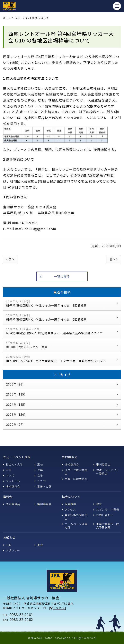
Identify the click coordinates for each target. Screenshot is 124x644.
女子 (39, 475)
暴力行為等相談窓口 (75, 517)
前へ (114, 259)
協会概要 (69, 504)
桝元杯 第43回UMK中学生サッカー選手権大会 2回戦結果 (62, 317)
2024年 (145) (62, 404)
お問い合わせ (103, 515)
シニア (40, 481)
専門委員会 (70, 457)
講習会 (8, 497)
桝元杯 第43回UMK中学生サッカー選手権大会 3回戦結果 (62, 304)
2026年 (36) (62, 384)
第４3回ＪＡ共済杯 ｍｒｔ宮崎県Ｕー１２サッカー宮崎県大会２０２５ (62, 359)
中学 (7, 470)
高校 (39, 464)
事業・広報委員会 (75, 479)
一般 (7, 545)
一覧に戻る (55, 276)
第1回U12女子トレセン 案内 (62, 345)
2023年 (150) (62, 414)
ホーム (8, 18)
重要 (39, 545)
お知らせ (9, 537)
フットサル (12, 481)
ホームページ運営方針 (75, 526)
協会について (71, 497)
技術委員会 (12, 486)
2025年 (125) (62, 394)
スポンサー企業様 (106, 510)
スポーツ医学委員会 (75, 472)
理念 (98, 504)
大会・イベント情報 (27, 18)
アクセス (69, 510)
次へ (10, 259)
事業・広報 (43, 486)
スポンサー (12, 550)
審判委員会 (102, 464)
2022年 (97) (62, 425)
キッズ (9, 475)
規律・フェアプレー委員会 (106, 472)
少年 (39, 470)
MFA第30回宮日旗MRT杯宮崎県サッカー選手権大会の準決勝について (62, 331)
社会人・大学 (13, 464)
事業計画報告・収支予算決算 (106, 526)
